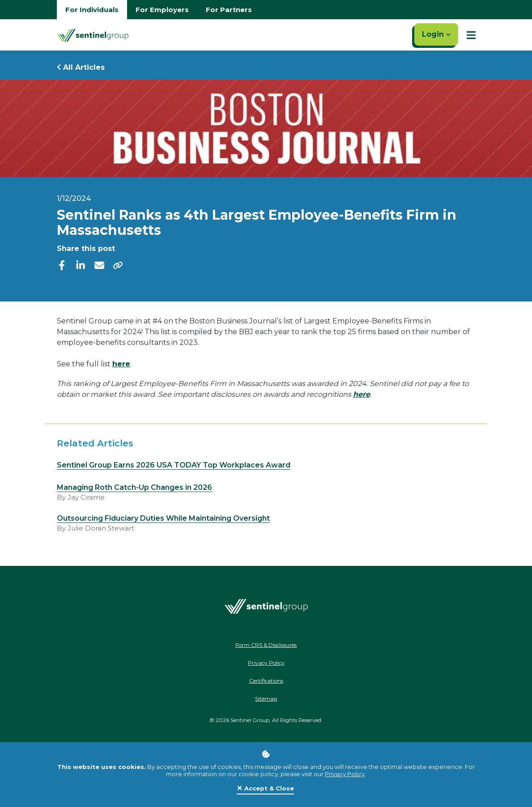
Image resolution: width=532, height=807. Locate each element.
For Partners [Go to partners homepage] (229, 10)
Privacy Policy (345, 774)
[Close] (265, 789)
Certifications (266, 681)
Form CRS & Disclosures (266, 645)
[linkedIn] (81, 265)
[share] (118, 265)
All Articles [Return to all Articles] (81, 67)
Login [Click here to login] (436, 34)
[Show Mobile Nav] (471, 35)
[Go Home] (93, 35)
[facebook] (62, 265)
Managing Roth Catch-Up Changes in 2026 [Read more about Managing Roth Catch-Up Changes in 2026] (134, 487)
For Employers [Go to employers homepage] (162, 10)
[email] (99, 265)
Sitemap (266, 699)
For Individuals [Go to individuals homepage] (92, 10)
